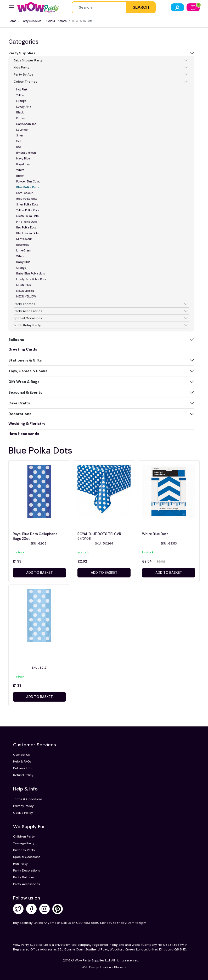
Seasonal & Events (25, 392)
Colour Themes (57, 21)
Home (12, 21)
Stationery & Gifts (25, 360)
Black (20, 112)
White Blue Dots (155, 534)
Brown (20, 176)
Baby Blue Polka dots (31, 273)
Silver (20, 135)
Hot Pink (22, 89)
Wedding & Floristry (27, 423)
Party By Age (24, 74)
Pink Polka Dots (27, 222)
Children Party (24, 836)
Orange (21, 101)
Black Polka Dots (27, 233)
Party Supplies (31, 21)
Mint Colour (24, 239)
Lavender (22, 130)
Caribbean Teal (27, 124)
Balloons (16, 340)
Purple (21, 118)
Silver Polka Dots (27, 204)
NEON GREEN (25, 291)
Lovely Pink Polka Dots (31, 279)
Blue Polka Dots (28, 187)
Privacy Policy (23, 806)
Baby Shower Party (28, 60)
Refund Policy (23, 775)
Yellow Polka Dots (28, 210)
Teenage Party (24, 843)
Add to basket (40, 573)
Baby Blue (23, 262)
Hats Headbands (24, 434)
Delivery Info (22, 768)
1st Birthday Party (27, 325)
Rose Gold (23, 245)
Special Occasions (28, 318)
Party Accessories (28, 311)
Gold (19, 141)
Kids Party (21, 67)
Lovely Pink (24, 107)
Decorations (20, 414)
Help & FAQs (22, 761)
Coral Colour (24, 193)
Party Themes (24, 304)
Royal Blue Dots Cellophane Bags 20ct (35, 536)
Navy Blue (23, 158)
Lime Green (24, 250)
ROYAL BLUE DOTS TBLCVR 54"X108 (99, 536)
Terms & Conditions (28, 799)
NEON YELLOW (26, 296)
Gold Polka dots (27, 199)
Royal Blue (23, 164)
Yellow (20, 95)
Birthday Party (24, 850)
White (20, 170)
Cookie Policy (23, 813)
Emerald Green (26, 153)
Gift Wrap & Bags (24, 382)
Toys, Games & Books (28, 371)
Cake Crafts (19, 403)
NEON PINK (24, 285)
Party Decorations (27, 870)
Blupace (120, 967)
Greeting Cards (23, 349)
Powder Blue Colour (29, 181)
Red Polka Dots (26, 227)
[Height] (99, 7)
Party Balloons (24, 877)
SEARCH (141, 7)
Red (19, 147)
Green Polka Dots (27, 216)
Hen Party (20, 864)
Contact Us (21, 755)
